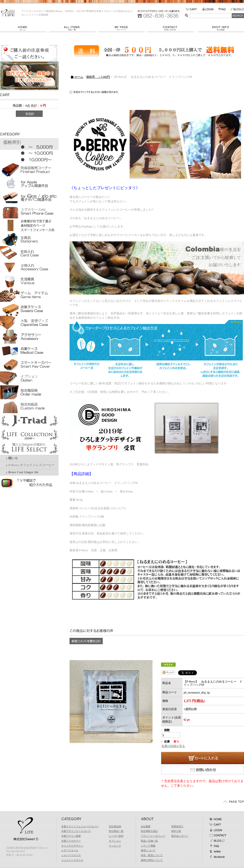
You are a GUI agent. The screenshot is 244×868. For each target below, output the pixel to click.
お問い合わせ (172, 28)
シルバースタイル (71, 855)
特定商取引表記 (149, 831)
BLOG (237, 9)
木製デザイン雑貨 (71, 836)
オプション (115, 841)
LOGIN (210, 9)
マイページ (123, 28)
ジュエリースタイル (72, 860)
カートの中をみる (194, 9)
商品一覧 (74, 28)
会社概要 (221, 28)
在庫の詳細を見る (173, 746)
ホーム (25, 28)
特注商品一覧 (116, 831)
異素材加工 (177, 826)
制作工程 (176, 831)
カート (215, 825)
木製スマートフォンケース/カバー (80, 826)
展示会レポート (180, 836)
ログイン (215, 830)
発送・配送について (152, 855)
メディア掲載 (148, 846)
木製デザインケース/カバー (76, 831)
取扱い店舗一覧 (149, 841)
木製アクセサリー (71, 841)
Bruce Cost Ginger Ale (23, 472)
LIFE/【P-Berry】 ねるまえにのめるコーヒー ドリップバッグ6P (8, 13)
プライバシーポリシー (153, 836)
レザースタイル (70, 850)
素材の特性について (152, 860)
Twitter (215, 851)
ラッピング (115, 846)
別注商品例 (115, 826)
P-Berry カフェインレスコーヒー (31, 465)
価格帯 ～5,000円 (98, 77)
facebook (217, 857)
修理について (148, 850)
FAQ (224, 9)
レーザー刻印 (116, 836)
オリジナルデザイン (72, 846)
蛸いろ (13, 458)
